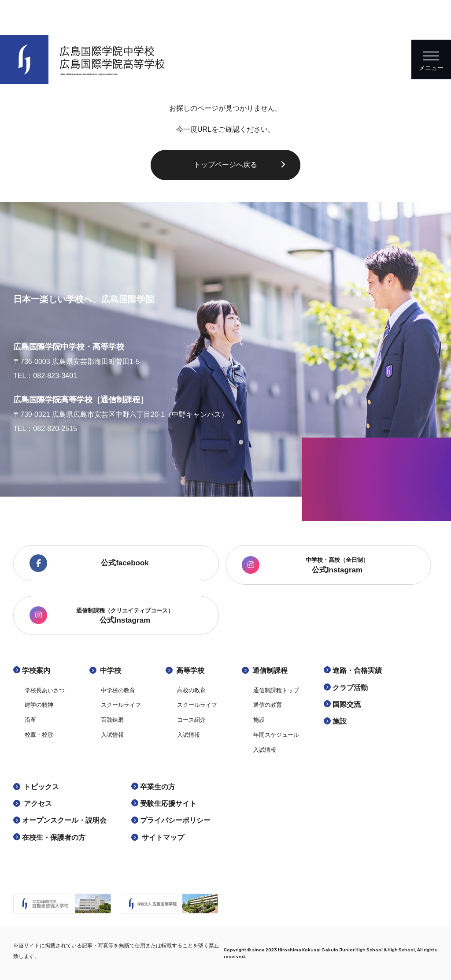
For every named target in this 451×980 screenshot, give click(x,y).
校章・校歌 (39, 735)
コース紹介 (191, 720)
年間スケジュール (276, 735)
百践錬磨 (112, 720)
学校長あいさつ (45, 690)
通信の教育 (268, 705)
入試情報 (112, 735)
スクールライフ (121, 705)
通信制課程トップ (276, 690)
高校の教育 (191, 690)
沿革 (30, 720)
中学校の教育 (118, 690)
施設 (259, 720)
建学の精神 (39, 705)
